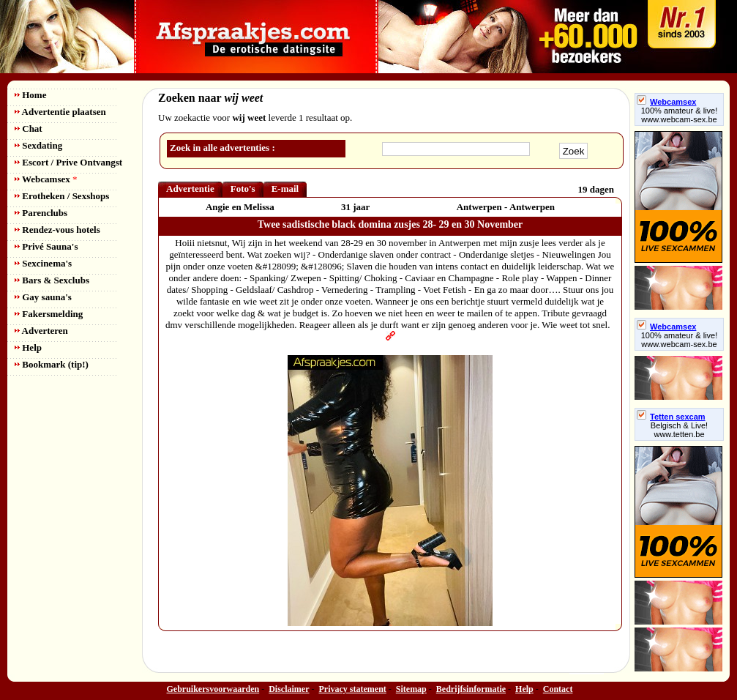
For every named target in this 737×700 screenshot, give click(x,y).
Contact (558, 689)
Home (30, 95)
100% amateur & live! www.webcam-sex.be (680, 115)
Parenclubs (41, 213)
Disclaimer (289, 689)
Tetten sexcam (671, 417)
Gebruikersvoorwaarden (213, 689)
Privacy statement (353, 689)
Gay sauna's (43, 297)
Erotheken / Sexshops (62, 196)
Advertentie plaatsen (60, 112)
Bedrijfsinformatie (471, 689)
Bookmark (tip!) (52, 364)
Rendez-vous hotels (57, 230)
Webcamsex (46, 179)
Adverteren (41, 331)
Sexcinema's (43, 263)
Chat (29, 129)
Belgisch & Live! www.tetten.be (679, 430)
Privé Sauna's (46, 246)
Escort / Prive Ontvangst (68, 162)
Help (28, 347)
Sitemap (411, 689)
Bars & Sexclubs (52, 280)
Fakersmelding (49, 314)
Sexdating (38, 145)
